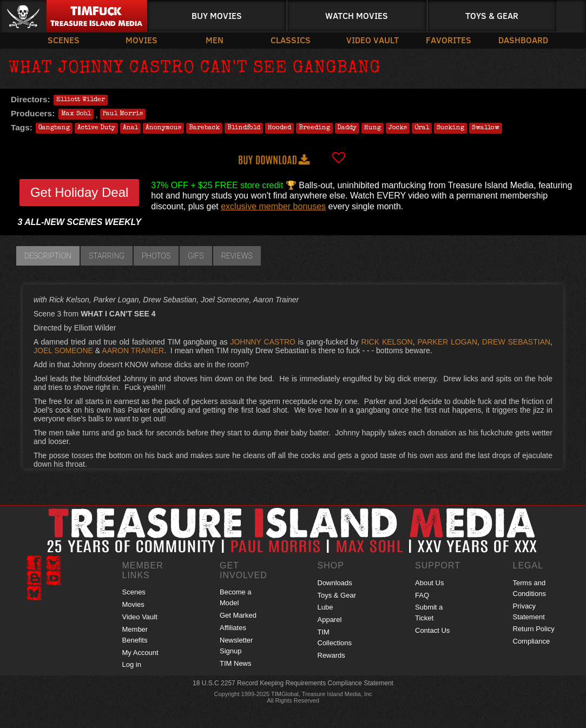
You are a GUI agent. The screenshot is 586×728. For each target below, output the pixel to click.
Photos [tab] (156, 256)
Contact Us (432, 630)
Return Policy (534, 629)
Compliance (532, 641)
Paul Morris (123, 114)
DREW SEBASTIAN (516, 342)
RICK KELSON (387, 342)
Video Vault (373, 40)
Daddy (347, 128)
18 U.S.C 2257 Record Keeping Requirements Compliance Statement (293, 683)
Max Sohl (76, 114)
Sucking (450, 128)
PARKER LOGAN (447, 342)
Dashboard (523, 40)
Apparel (330, 620)
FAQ (422, 595)
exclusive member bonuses (273, 206)
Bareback (204, 128)
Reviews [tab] (237, 256)
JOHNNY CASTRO (263, 342)
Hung (373, 128)
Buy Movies (217, 15)
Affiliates (233, 628)
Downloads (335, 583)
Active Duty (96, 128)
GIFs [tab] (196, 256)
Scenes (64, 40)
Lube (325, 607)
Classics (291, 40)
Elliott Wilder (81, 100)
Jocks (398, 128)
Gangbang (54, 128)
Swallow (486, 128)
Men (215, 40)
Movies (141, 40)
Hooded (279, 128)
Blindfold (244, 128)
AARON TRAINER (133, 350)
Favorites (449, 40)
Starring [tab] (107, 256)
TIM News (236, 663)
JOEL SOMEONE (63, 350)
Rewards (331, 655)
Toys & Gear (492, 15)
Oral (422, 128)
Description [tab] (48, 256)
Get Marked (238, 615)
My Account (140, 653)
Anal (130, 128)
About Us (429, 583)
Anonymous (163, 128)
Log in (132, 664)
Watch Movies (357, 15)
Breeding (314, 128)
